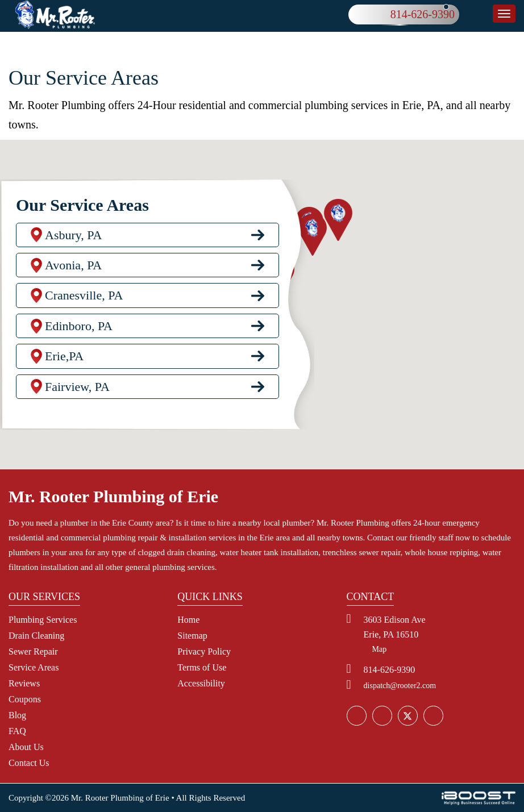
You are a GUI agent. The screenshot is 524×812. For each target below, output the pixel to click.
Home (188, 620)
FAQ (17, 731)
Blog (17, 715)
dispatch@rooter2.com (400, 686)
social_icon (407, 716)
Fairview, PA (77, 391)
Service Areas (34, 667)
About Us (26, 747)
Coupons (25, 699)
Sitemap (192, 636)
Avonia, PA (73, 269)
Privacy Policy (204, 651)
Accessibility (201, 683)
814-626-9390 (423, 14)
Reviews (24, 683)
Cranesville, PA (84, 300)
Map (380, 649)
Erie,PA (64, 361)
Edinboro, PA (79, 330)
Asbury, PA (73, 239)
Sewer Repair (33, 651)
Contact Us (29, 763)
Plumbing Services (43, 620)
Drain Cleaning (36, 636)
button (504, 14)
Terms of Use (202, 667)
